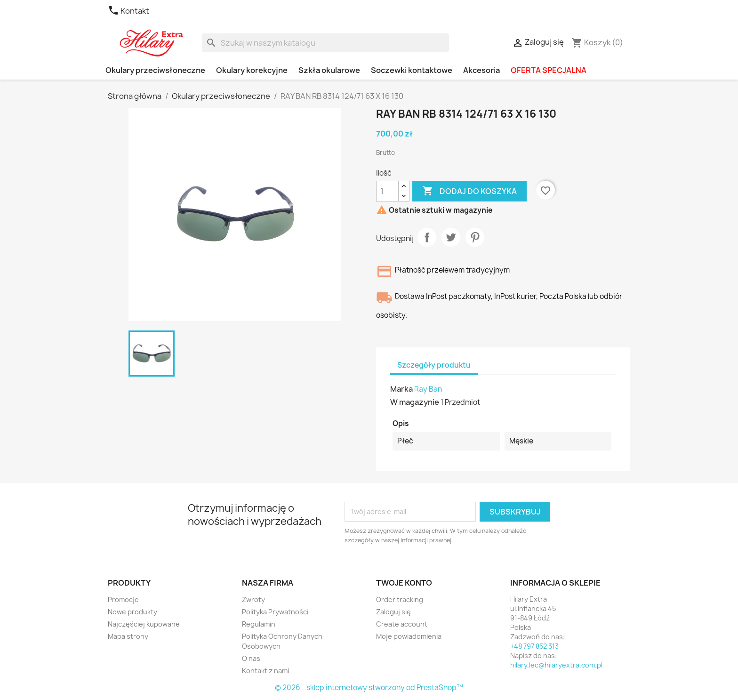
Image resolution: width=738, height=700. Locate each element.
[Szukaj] (325, 43)
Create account (402, 624)
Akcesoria (481, 70)
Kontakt (128, 11)
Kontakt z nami (265, 671)
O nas (251, 658)
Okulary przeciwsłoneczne (155, 70)
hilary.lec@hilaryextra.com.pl (556, 665)
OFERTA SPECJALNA (549, 70)
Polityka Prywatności (275, 612)
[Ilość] (387, 191)
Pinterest (475, 237)
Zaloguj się (393, 612)
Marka (401, 389)
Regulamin (259, 624)
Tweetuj (451, 237)
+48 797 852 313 (534, 646)
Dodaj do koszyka (469, 191)
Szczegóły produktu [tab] (434, 365)
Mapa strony (128, 636)
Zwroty (253, 599)
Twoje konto (404, 583)
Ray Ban (428, 389)
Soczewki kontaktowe (412, 70)
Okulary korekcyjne (252, 70)
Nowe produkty (132, 612)
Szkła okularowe (329, 70)
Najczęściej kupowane (144, 624)
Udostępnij (427, 237)
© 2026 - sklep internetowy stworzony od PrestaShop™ (369, 688)
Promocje (123, 599)
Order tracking (400, 599)
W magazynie (415, 402)
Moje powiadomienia (409, 636)
